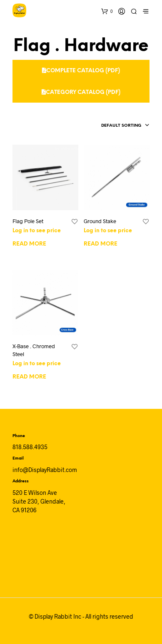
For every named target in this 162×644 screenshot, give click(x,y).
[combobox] (112, 126)
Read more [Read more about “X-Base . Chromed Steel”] (29, 377)
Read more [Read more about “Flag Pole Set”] (29, 244)
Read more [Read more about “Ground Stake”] (101, 244)
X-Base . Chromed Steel (34, 350)
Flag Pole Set (28, 221)
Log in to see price (37, 231)
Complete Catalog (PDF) (81, 71)
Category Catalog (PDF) (81, 92)
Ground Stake (100, 221)
